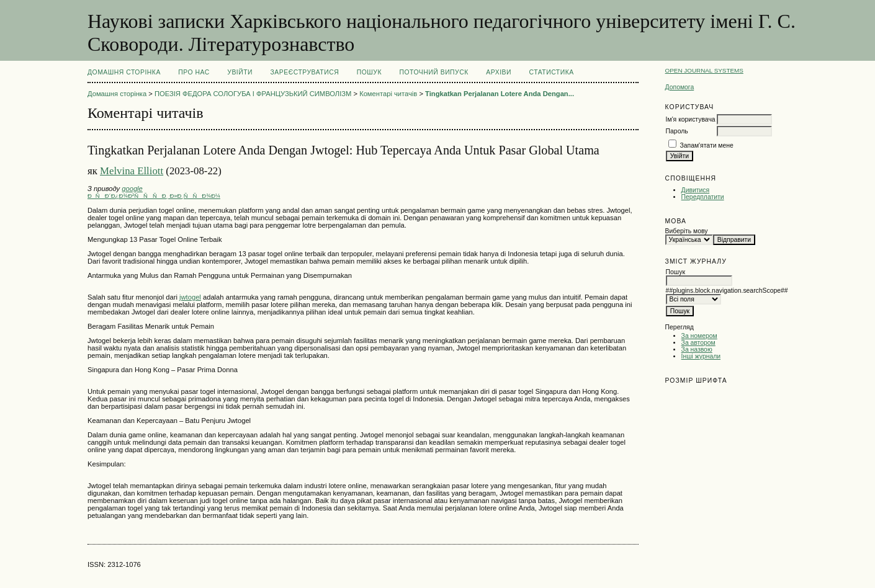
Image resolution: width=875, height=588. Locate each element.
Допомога (680, 87)
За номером (699, 336)
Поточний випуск (433, 72)
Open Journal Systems (704, 70)
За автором (698, 343)
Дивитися (696, 190)
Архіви (499, 72)
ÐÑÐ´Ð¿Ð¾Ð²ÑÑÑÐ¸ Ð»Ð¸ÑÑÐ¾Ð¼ (154, 196)
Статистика (551, 72)
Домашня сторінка (124, 72)
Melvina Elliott (132, 171)
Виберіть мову (687, 231)
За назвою (697, 350)
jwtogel (190, 297)
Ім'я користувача (691, 119)
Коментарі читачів (388, 94)
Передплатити (703, 197)
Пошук (369, 72)
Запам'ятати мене (707, 145)
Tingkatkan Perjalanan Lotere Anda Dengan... (500, 94)
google (132, 189)
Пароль (677, 131)
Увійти (240, 72)
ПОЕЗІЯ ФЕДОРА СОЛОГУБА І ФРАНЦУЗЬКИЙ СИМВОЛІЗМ (253, 94)
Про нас (194, 72)
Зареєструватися (305, 72)
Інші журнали (701, 356)
